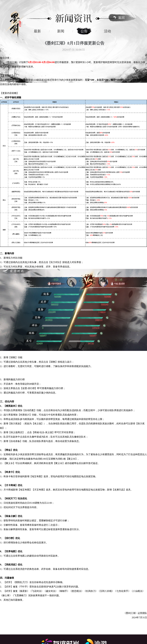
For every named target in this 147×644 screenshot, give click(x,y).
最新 (37, 31)
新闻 (61, 31)
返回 (121, 18)
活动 (107, 31)
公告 (84, 31)
